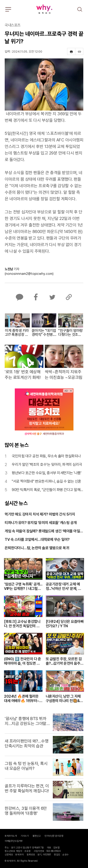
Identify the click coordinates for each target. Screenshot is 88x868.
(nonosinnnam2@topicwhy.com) (29, 274)
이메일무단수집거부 (14, 841)
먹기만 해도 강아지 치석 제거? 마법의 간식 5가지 (40, 514)
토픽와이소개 (11, 836)
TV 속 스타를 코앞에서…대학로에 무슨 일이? (37, 540)
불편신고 (37, 836)
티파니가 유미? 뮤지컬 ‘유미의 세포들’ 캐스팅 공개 (41, 523)
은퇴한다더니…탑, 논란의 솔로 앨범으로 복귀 (37, 548)
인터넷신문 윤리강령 (54, 836)
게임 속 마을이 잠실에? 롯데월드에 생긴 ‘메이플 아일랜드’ (44, 531)
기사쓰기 (25, 836)
